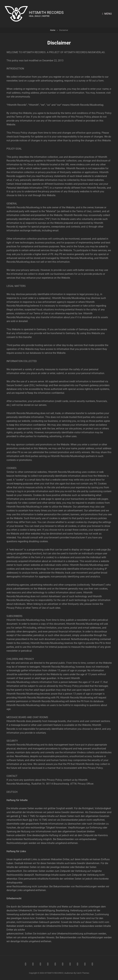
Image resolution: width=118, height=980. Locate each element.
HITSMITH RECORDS (47, 13)
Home (53, 30)
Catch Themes (83, 973)
